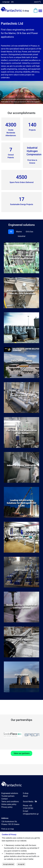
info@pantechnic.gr (31, 814)
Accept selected (8, 864)
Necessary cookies (13, 845)
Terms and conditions (10, 802)
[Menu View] (40, 11)
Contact (4, 799)
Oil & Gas (29, 232)
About (25, 796)
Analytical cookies (13, 854)
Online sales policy (9, 804)
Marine (19, 232)
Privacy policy (7, 807)
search (37, 2)
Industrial (22, 236)
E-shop (26, 11)
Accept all (21, 864)
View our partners (22, 753)
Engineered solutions (10, 793)
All (11, 232)
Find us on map (8, 829)
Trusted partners (8, 796)
